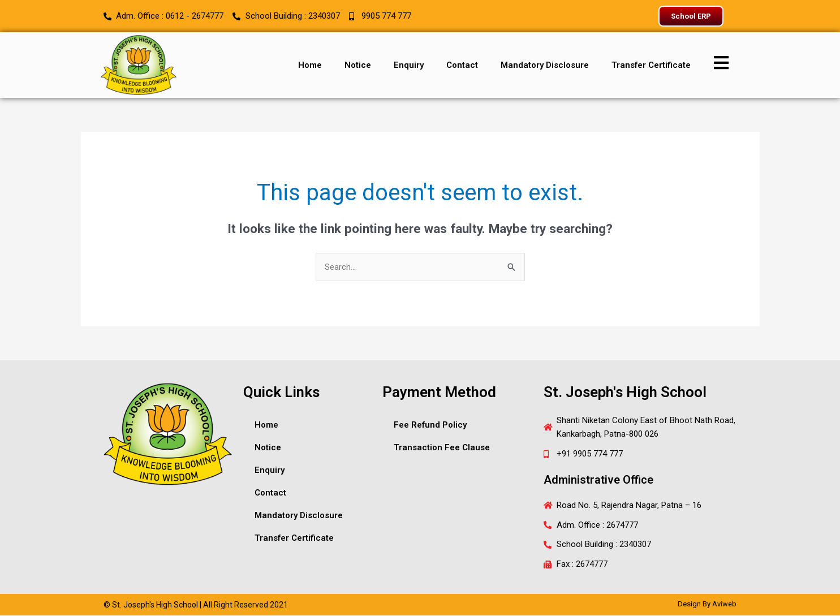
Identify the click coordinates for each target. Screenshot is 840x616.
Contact (462, 65)
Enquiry (409, 65)
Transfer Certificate (651, 65)
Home (310, 65)
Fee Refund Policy (430, 425)
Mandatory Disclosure (545, 65)
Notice (358, 65)
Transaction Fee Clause (442, 447)
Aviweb (724, 604)
